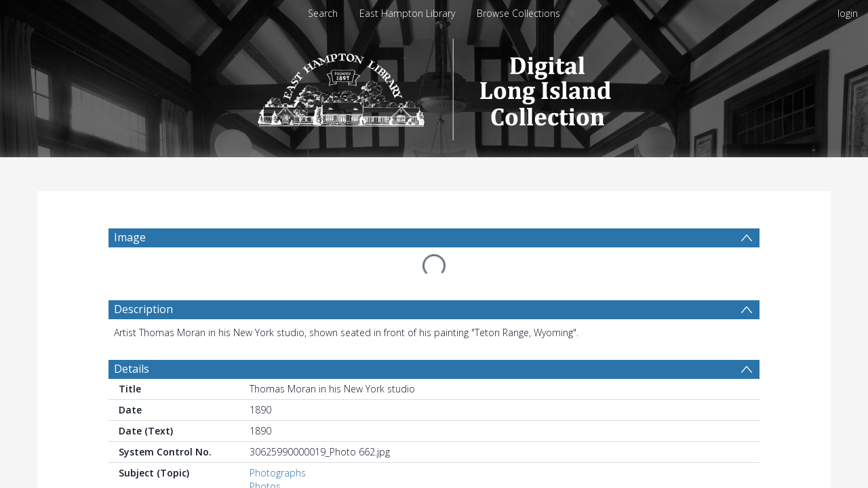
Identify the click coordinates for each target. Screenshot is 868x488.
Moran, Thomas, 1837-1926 (310, 481)
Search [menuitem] (323, 13)
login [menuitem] (848, 13)
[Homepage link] (434, 86)
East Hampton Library (407, 13)
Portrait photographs (296, 467)
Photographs (278, 440)
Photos (265, 454)
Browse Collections (518, 13)
